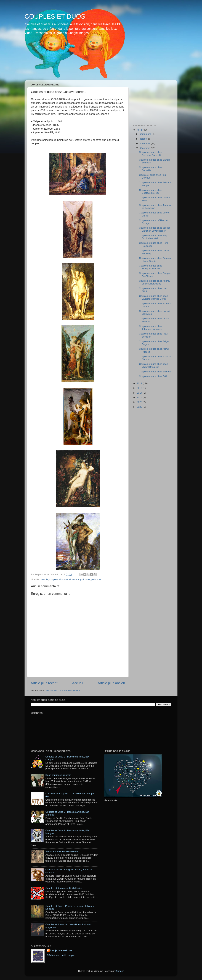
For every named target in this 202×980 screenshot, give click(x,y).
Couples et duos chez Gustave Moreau (151, 191)
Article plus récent (44, 683)
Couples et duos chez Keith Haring (64, 888)
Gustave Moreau (68, 579)
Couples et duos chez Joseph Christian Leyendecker (155, 229)
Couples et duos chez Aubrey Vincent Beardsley (155, 282)
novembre (145, 143)
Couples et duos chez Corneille (151, 169)
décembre (145, 148)
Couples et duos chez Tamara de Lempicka (155, 207)
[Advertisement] (151, 100)
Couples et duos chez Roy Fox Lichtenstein (153, 237)
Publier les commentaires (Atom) (63, 690)
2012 (140, 383)
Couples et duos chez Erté (153, 376)
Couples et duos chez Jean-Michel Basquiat (154, 365)
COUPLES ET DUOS (55, 16)
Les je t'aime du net (61, 950)
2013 (140, 388)
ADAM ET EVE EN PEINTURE (62, 852)
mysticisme (84, 579)
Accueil (78, 683)
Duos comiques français (58, 775)
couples (54, 579)
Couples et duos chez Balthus (155, 372)
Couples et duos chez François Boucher (151, 267)
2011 (140, 130)
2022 (140, 402)
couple (45, 579)
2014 (140, 393)
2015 (140, 397)
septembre (146, 134)
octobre (144, 139)
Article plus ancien (111, 683)
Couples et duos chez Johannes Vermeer (151, 328)
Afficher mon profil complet (61, 955)
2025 (140, 407)
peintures (96, 579)
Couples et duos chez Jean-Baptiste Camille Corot (154, 297)
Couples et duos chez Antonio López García (155, 259)
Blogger (119, 971)
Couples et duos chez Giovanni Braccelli (151, 154)
